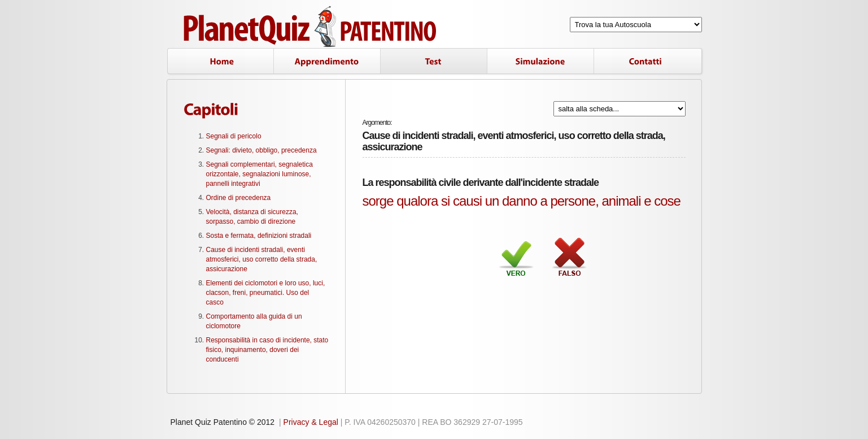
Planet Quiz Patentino (311, 27)
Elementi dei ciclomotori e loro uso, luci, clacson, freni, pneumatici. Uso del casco (266, 293)
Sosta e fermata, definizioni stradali (259, 236)
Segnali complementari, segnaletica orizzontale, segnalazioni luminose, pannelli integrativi (259, 174)
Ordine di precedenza (239, 198)
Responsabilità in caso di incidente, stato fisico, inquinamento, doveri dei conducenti (267, 350)
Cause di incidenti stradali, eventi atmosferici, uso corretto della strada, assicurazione (262, 259)
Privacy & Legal (311, 422)
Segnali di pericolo (234, 136)
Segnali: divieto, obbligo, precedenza (261, 150)
